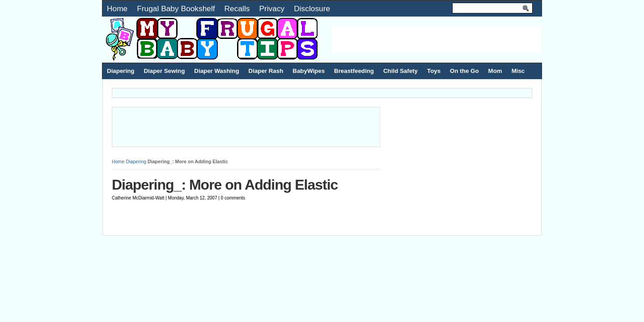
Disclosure (312, 8)
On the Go (464, 71)
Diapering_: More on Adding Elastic (225, 185)
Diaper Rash (266, 71)
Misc (518, 71)
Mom (495, 71)
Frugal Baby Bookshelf (176, 8)
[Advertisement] (436, 39)
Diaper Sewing (164, 71)
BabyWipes (309, 71)
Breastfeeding (354, 71)
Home (117, 8)
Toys (434, 71)
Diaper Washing (216, 71)
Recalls (237, 8)
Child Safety (400, 71)
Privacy (272, 8)
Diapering (121, 71)
